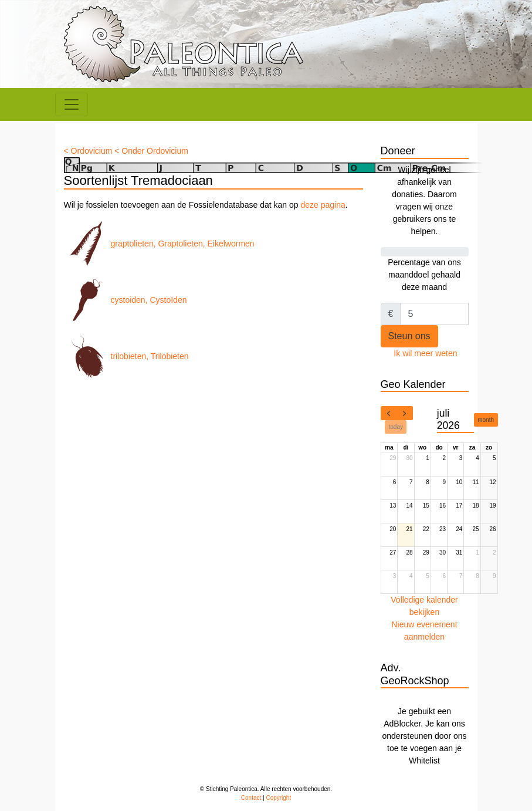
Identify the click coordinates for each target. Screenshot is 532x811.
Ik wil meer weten (425, 353)
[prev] (389, 413)
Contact (251, 798)
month (486, 420)
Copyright (278, 798)
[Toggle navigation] (72, 104)
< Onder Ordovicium (151, 151)
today (396, 427)
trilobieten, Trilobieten (126, 356)
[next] (405, 413)
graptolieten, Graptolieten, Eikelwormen (159, 244)
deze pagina (323, 205)
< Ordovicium (88, 151)
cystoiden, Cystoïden (126, 300)
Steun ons (409, 336)
